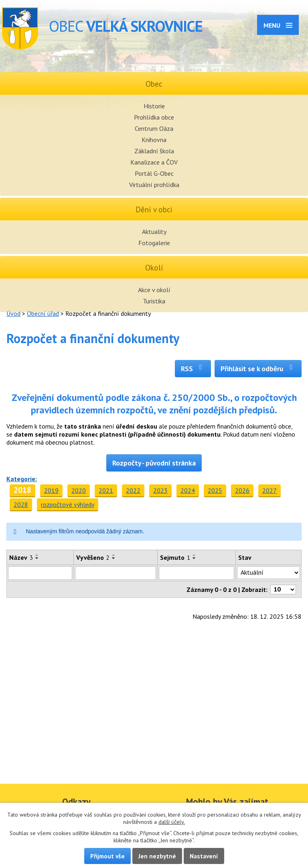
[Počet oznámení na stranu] (283, 590)
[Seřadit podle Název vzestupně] (37, 555)
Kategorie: (22, 479)
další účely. (172, 822)
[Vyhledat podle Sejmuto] (197, 573)
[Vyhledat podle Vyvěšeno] (115, 573)
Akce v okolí (154, 290)
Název (21, 557)
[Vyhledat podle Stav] (268, 573)
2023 (160, 490)
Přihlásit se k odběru (258, 369)
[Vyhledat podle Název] (40, 573)
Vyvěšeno (93, 557)
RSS (193, 369)
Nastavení (204, 856)
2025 (215, 490)
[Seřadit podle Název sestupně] (37, 558)
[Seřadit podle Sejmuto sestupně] (195, 558)
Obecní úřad (43, 313)
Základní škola (154, 151)
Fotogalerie (154, 243)
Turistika (154, 301)
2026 (242, 490)
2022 (133, 490)
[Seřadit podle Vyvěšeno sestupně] (114, 558)
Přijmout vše (107, 856)
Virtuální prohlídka (154, 185)
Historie (154, 106)
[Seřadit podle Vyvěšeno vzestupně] (114, 555)
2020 (79, 490)
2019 (51, 490)
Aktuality (154, 232)
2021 (106, 490)
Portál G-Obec (154, 173)
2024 (188, 490)
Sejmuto (175, 557)
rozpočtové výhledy (68, 504)
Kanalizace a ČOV (154, 162)
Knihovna (154, 140)
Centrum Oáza (154, 128)
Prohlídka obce (154, 117)
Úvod (13, 313)
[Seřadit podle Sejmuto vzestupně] (195, 555)
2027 (269, 490)
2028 (21, 504)
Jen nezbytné (157, 856)
